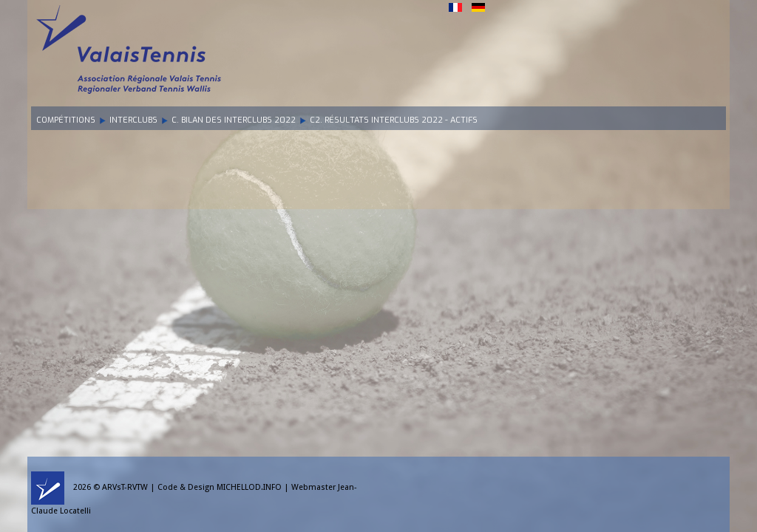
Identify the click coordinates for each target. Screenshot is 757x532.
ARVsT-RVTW (125, 487)
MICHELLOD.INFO (249, 487)
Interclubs (133, 120)
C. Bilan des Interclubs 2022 (234, 120)
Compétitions (66, 120)
